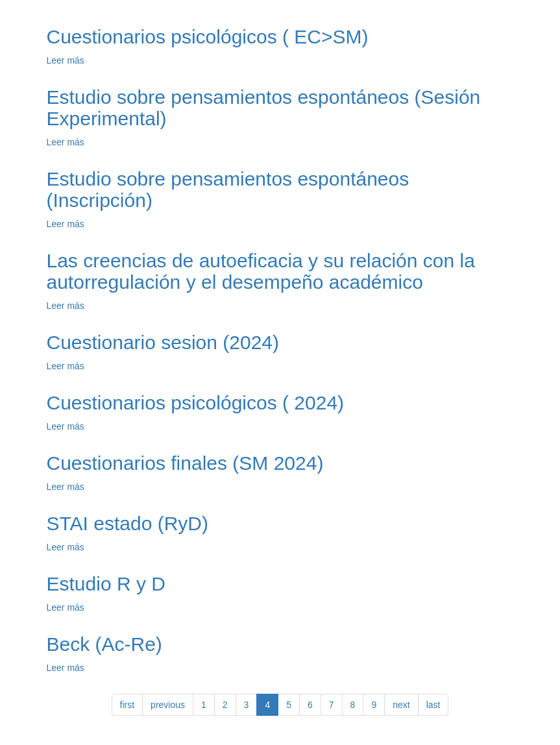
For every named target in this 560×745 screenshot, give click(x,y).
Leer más (66, 60)
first (128, 705)
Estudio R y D (106, 584)
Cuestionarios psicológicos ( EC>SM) (208, 37)
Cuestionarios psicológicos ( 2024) (196, 403)
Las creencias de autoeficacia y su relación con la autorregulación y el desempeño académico (261, 271)
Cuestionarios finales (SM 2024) (185, 463)
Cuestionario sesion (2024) (163, 342)
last (433, 705)
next (401, 705)
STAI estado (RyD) (128, 523)
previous (168, 705)
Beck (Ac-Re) (104, 644)
